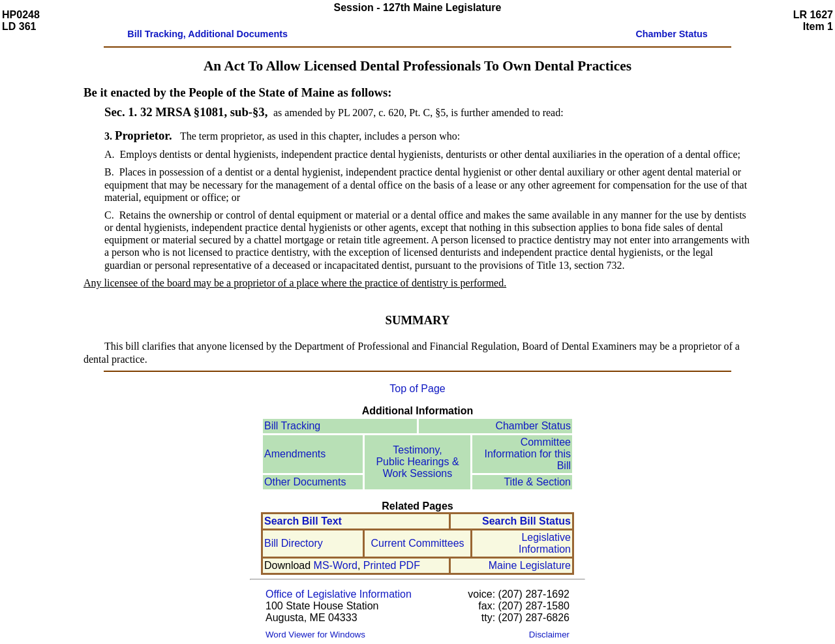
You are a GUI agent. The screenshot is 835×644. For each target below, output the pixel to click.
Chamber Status (533, 426)
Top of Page (417, 389)
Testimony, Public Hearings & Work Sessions (417, 462)
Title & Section (537, 482)
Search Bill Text (303, 521)
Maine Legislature (530, 565)
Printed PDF (392, 565)
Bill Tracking (292, 426)
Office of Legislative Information (339, 594)
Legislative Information (545, 543)
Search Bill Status (526, 521)
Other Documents (305, 482)
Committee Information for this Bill (528, 454)
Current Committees (417, 543)
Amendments (295, 454)
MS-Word (336, 565)
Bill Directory (294, 543)
